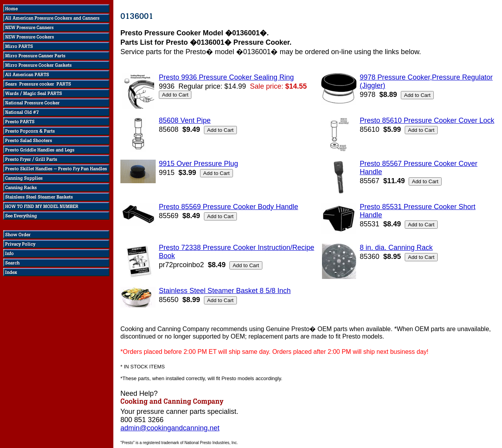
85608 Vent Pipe (185, 120)
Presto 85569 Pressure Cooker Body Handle (228, 207)
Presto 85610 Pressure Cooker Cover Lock (427, 120)
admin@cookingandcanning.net (170, 428)
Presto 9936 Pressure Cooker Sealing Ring (226, 77)
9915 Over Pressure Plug (198, 164)
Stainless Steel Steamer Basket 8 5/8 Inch (225, 291)
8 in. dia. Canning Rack (396, 248)
